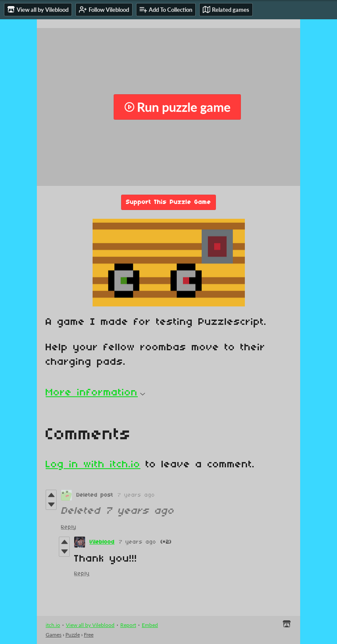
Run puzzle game (177, 107)
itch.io (53, 625)
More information (95, 393)
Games (54, 635)
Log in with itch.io (93, 465)
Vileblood (102, 542)
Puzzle (73, 635)
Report (128, 625)
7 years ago (136, 495)
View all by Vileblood (90, 625)
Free (89, 635)
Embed (150, 625)
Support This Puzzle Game (168, 202)
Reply (69, 527)
